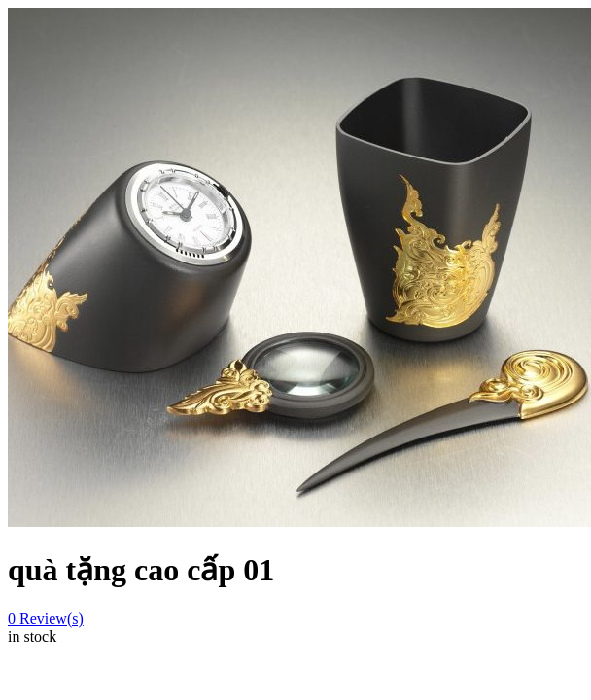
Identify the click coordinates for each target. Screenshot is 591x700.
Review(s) (46, 619)
